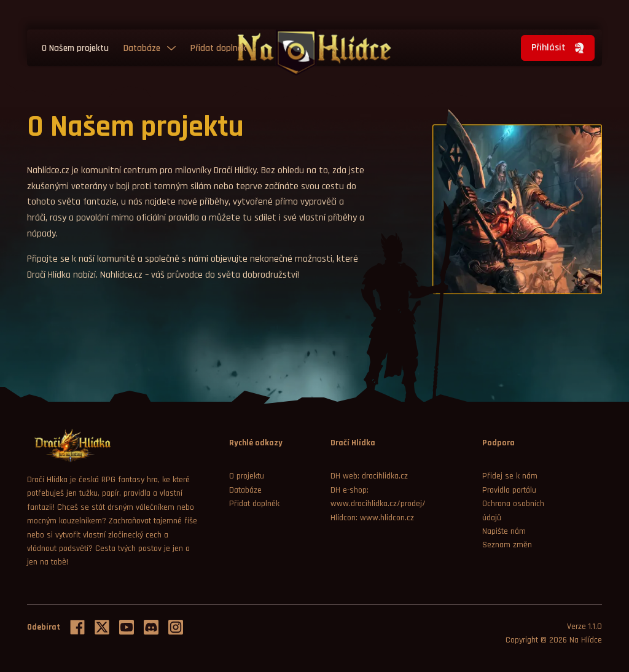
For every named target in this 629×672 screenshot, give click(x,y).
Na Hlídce (586, 640)
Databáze (142, 48)
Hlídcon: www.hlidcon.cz (372, 518)
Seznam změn (507, 545)
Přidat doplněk (218, 48)
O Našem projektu (75, 48)
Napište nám (504, 531)
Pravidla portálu (509, 490)
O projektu (247, 476)
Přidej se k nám (510, 476)
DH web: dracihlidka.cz (369, 476)
